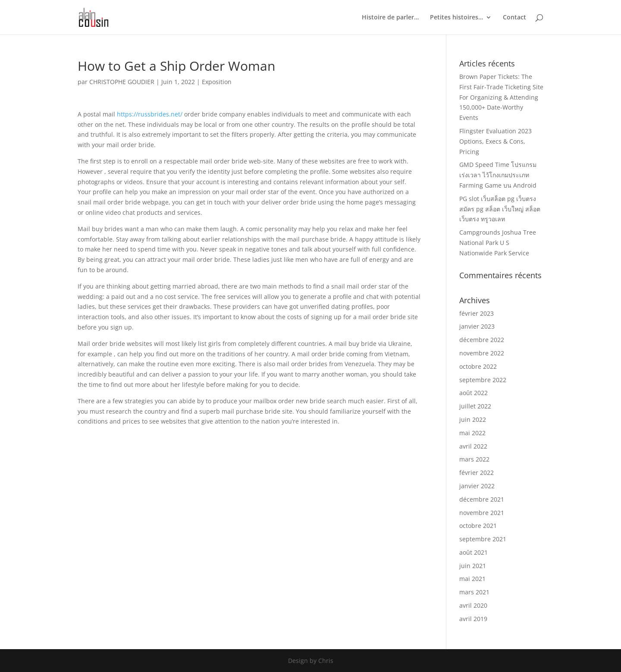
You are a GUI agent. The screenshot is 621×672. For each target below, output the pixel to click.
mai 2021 (472, 579)
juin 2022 (473, 419)
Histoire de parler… (390, 18)
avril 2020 (473, 605)
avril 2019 (473, 619)
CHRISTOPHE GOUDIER (122, 82)
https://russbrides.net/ (150, 114)
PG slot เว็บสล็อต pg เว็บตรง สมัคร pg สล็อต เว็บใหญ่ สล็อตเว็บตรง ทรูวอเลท (500, 209)
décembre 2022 (482, 340)
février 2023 (477, 313)
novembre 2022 (482, 353)
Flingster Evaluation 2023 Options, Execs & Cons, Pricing (496, 141)
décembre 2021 (482, 499)
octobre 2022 (478, 366)
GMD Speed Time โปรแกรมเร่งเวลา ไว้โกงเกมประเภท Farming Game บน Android (498, 175)
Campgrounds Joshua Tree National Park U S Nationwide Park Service (498, 243)
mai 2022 (472, 433)
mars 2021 (474, 592)
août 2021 (474, 552)
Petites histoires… (456, 18)
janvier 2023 (477, 326)
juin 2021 (473, 566)
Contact (514, 18)
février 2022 (477, 473)
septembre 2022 (483, 380)
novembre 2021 (482, 513)
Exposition (217, 82)
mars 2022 (474, 459)
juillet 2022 (475, 406)
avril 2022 (473, 446)
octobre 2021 (478, 526)
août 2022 (474, 393)
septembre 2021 (483, 539)
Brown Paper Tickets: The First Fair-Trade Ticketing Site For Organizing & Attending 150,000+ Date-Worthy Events (501, 97)
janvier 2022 (477, 486)
